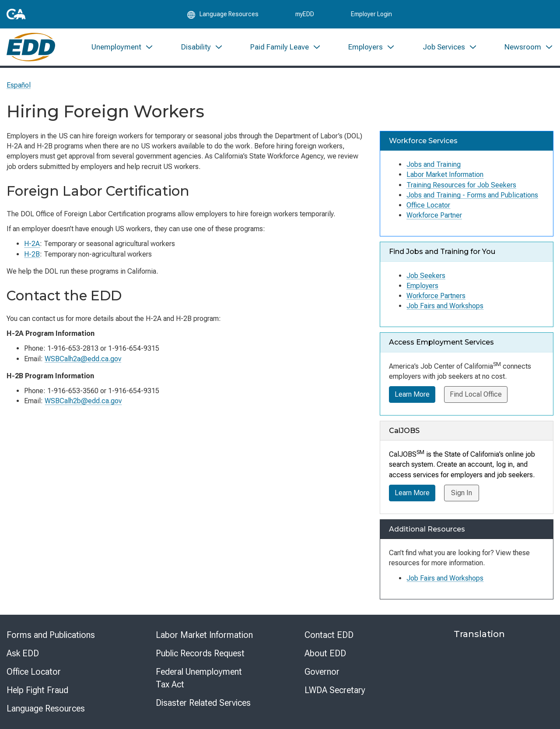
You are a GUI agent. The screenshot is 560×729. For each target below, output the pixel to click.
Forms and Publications (51, 635)
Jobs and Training (434, 164)
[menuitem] (122, 47)
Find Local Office (476, 394)
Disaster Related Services (203, 703)
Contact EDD (329, 635)
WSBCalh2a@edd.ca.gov (83, 359)
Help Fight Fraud (37, 690)
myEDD (305, 14)
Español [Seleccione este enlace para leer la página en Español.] (19, 85)
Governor (322, 672)
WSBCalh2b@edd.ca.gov (83, 401)
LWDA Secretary (335, 690)
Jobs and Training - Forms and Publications (472, 195)
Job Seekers (426, 276)
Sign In (462, 493)
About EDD (325, 653)
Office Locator (428, 205)
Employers (422, 286)
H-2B (32, 254)
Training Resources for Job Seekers (461, 185)
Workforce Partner (434, 215)
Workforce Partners (436, 296)
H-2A (32, 244)
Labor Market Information (445, 174)
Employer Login (371, 14)
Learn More (412, 394)
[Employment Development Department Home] (31, 47)
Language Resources (46, 708)
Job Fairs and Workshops (445, 306)
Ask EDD (23, 653)
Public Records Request (200, 653)
